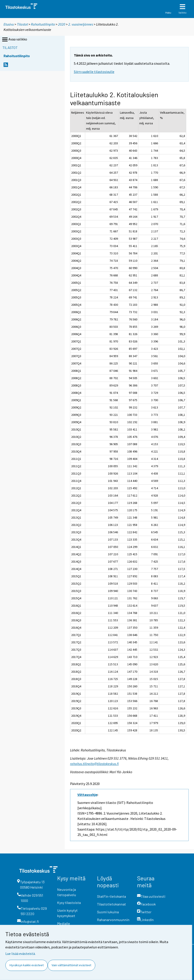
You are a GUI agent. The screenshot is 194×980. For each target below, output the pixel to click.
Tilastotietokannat (111, 904)
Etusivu (9, 24)
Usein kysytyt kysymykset (67, 913)
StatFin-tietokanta (111, 896)
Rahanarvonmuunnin (113, 920)
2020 (62, 24)
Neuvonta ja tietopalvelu (67, 892)
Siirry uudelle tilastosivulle (94, 72)
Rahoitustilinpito (43, 24)
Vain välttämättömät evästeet (71, 965)
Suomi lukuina (108, 912)
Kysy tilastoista (69, 903)
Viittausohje (87, 795)
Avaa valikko (14, 40)
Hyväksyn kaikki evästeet (27, 965)
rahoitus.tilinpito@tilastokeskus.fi (94, 764)
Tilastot (22, 24)
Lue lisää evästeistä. (20, 954)
